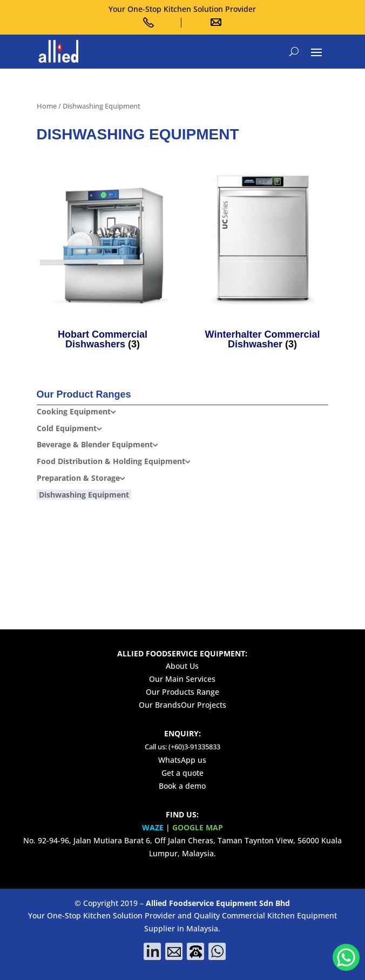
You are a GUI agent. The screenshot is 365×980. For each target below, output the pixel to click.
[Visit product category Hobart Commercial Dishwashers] (103, 254)
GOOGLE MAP (198, 827)
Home (47, 106)
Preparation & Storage (78, 478)
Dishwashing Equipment (84, 495)
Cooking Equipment (74, 411)
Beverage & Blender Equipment (95, 444)
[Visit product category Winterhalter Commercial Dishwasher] (263, 254)
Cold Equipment (67, 428)
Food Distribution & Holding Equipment (111, 461)
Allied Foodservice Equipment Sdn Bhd (218, 903)
